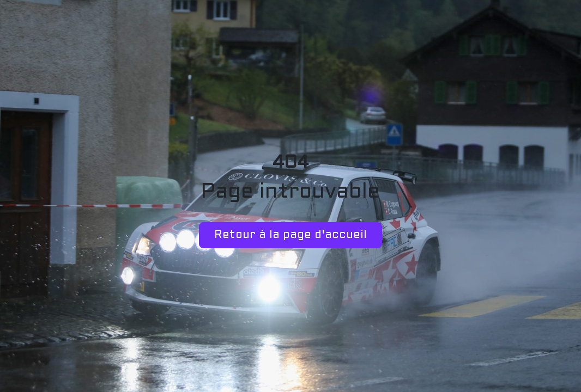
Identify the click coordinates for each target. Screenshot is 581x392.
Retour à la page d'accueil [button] (290, 235)
